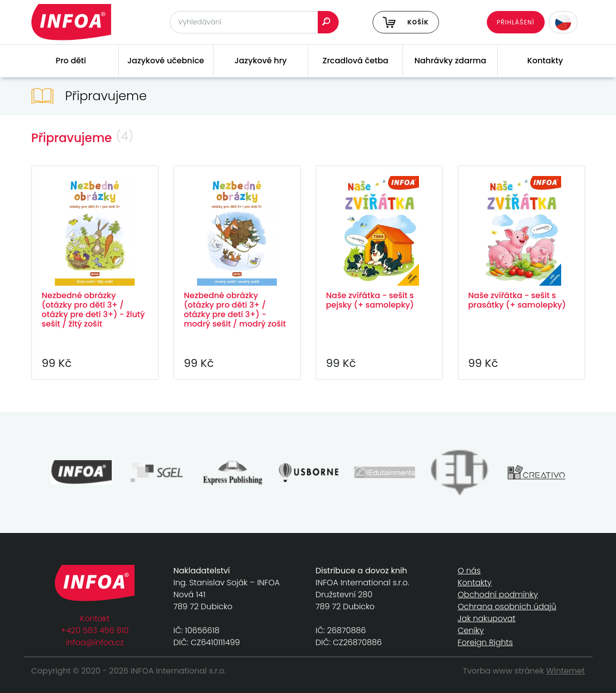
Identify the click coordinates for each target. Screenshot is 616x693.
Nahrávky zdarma (450, 61)
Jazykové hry (261, 61)
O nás (469, 571)
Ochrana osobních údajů (507, 606)
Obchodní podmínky (498, 595)
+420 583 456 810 (95, 630)
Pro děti (71, 61)
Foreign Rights (486, 642)
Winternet (566, 671)
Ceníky (471, 630)
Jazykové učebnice (166, 61)
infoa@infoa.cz (95, 642)
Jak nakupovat (487, 618)
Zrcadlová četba (356, 61)
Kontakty (545, 61)
